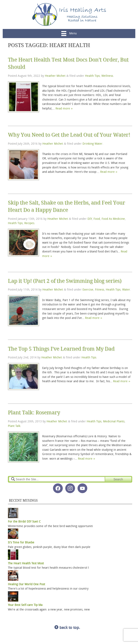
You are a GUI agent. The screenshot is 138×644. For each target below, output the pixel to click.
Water (126, 290)
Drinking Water (92, 144)
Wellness (107, 76)
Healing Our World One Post (26, 585)
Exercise (88, 290)
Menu (69, 34)
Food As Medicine (113, 219)
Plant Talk (14, 426)
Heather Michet (55, 76)
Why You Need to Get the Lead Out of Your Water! (69, 135)
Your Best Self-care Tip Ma (25, 605)
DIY (90, 219)
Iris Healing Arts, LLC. (69, 14)
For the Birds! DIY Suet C (24, 522)
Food (97, 219)
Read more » (64, 109)
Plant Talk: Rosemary (34, 413)
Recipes (29, 223)
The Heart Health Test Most (26, 564)
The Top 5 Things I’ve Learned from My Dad (61, 349)
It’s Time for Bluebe (21, 543)
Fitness (100, 290)
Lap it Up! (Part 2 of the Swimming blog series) (65, 281)
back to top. (67, 628)
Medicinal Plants (114, 422)
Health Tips (92, 76)
